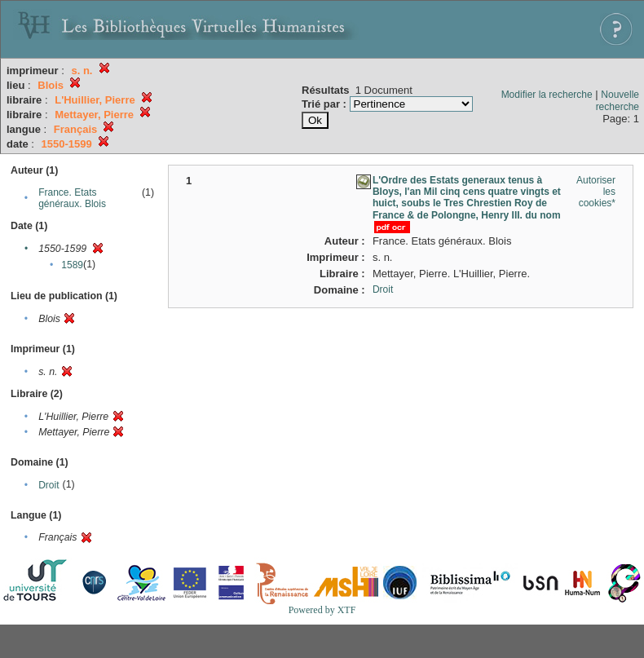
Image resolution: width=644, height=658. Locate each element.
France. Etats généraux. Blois (72, 198)
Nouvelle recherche (618, 101)
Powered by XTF (322, 610)
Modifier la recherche (547, 95)
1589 (72, 265)
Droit (49, 485)
